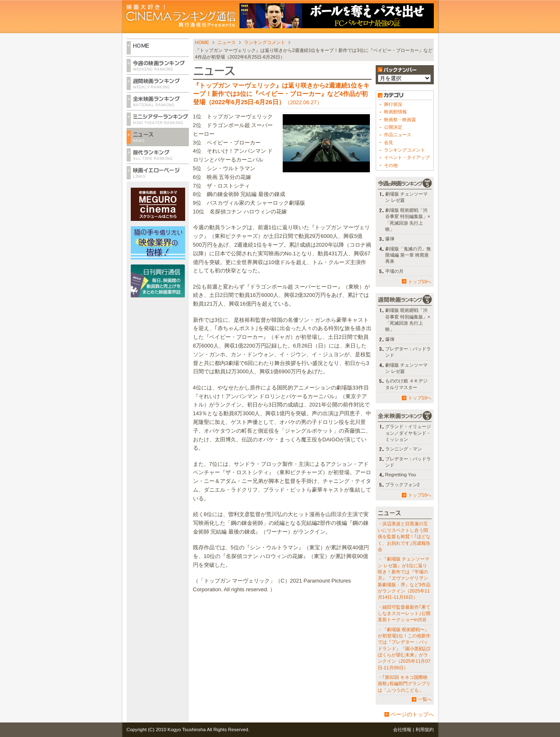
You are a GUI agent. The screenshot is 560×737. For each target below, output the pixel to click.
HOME (202, 42)
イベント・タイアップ (407, 157)
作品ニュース (398, 135)
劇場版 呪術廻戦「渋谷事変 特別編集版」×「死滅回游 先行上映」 (408, 220)
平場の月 (394, 271)
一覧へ (425, 699)
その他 (391, 165)
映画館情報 (395, 112)
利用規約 (425, 730)
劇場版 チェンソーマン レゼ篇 (406, 197)
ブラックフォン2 (402, 485)
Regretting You (401, 475)
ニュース (227, 42)
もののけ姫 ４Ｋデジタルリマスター (406, 384)
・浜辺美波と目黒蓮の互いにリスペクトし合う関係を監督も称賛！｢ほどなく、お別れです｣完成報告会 (404, 536)
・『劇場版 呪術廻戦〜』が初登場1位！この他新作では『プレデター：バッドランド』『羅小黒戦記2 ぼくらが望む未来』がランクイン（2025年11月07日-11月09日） (404, 649)
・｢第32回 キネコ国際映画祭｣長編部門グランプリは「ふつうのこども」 (404, 684)
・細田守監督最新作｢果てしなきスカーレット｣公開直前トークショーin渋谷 (404, 613)
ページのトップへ (412, 714)
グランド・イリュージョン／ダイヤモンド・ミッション (408, 433)
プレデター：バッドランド (408, 352)
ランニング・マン (403, 449)
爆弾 (390, 239)
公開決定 (393, 127)
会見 (389, 142)
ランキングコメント (265, 42)
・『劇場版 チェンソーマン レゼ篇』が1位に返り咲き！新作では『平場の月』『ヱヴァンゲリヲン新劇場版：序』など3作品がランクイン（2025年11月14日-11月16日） (404, 578)
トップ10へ (420, 282)
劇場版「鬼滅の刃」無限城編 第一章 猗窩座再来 (408, 255)
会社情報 (402, 730)
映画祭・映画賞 (400, 120)
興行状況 (393, 104)
